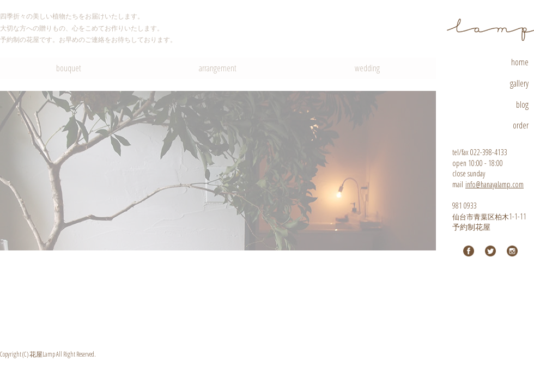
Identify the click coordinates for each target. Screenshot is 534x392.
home (520, 62)
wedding (367, 68)
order (521, 125)
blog (522, 105)
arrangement (218, 68)
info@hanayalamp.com (494, 184)
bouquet (69, 68)
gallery (519, 83)
